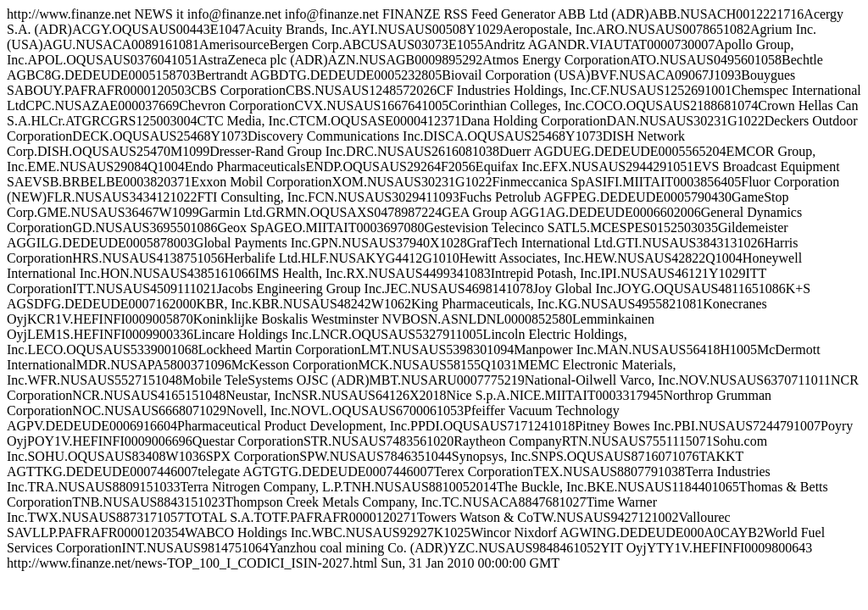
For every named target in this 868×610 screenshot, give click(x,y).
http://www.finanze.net (434, 288)
